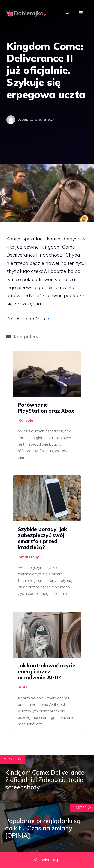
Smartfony (29, 557)
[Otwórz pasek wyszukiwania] (67, 13)
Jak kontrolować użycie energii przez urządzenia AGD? (47, 672)
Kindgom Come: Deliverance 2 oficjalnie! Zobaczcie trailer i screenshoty (47, 780)
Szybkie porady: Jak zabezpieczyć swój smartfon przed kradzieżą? (42, 538)
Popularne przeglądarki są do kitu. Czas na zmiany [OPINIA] (43, 828)
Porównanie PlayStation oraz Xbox (46, 408)
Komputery (26, 337)
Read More (35, 319)
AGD (23, 687)
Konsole (26, 420)
